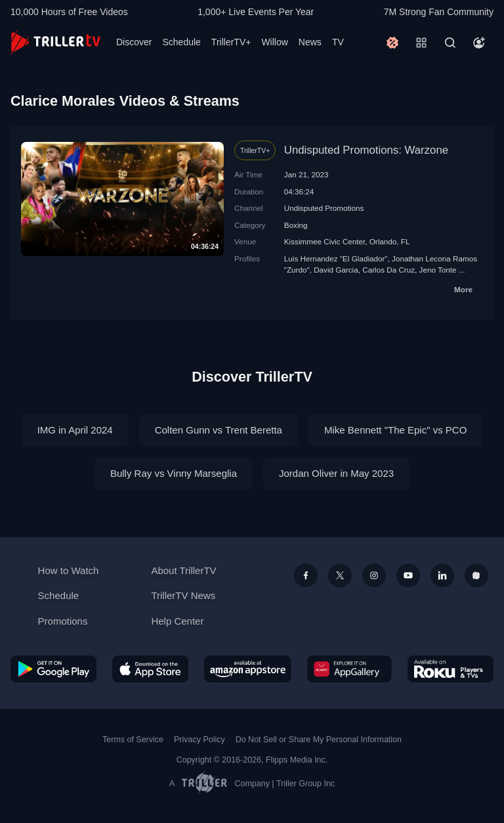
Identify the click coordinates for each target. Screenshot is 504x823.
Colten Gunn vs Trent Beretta (219, 430)
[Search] (450, 43)
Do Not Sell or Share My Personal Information (319, 740)
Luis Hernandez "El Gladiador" (336, 258)
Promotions (63, 621)
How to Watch (69, 570)
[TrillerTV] (55, 42)
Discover (134, 42)
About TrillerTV (183, 570)
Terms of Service (133, 740)
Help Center (177, 621)
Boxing (296, 225)
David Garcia (336, 270)
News (310, 42)
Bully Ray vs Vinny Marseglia (174, 473)
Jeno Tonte (438, 270)
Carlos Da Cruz (388, 270)
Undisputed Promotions (324, 208)
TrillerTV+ (231, 42)
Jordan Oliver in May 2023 (336, 473)
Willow (274, 42)
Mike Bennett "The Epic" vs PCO (395, 430)
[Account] (479, 43)
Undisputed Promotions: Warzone (366, 150)
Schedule (181, 42)
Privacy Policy (199, 740)
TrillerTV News (183, 595)
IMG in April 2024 (75, 430)
